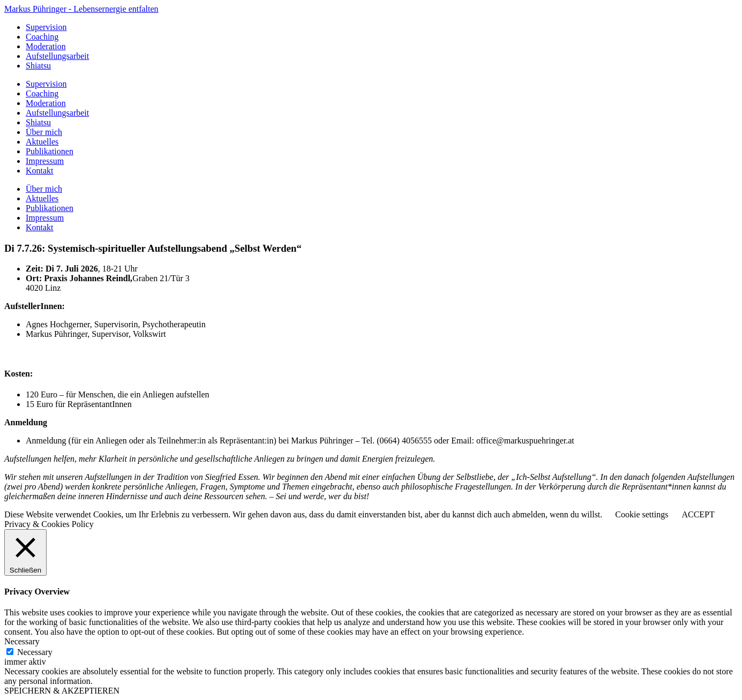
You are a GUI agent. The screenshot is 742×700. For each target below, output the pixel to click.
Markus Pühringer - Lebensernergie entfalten (81, 9)
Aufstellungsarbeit (57, 56)
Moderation (46, 46)
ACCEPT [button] (698, 514)
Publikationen (50, 151)
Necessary (35, 652)
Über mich (44, 132)
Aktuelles (42, 142)
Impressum (45, 161)
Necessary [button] (22, 641)
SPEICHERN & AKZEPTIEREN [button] (62, 691)
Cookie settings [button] (642, 514)
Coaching (42, 37)
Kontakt (40, 171)
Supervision (46, 27)
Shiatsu (38, 66)
